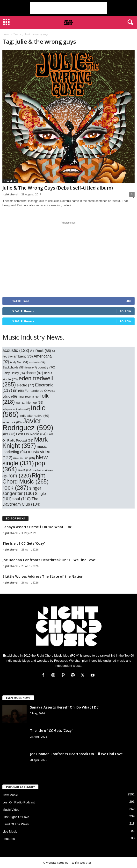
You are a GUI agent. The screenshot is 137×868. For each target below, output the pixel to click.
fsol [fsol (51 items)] (21, 403)
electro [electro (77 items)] (25, 385)
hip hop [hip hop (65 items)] (35, 403)
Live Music (10, 831)
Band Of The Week (16, 824)
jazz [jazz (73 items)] (9, 434)
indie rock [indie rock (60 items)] (12, 422)
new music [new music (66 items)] (24, 458)
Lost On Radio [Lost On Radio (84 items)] (31, 434)
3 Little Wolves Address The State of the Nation (43, 576)
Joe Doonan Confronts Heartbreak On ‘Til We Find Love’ (49, 560)
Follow (126, 311)
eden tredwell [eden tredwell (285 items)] (28, 381)
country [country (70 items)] (46, 367)
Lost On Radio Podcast (19, 802)
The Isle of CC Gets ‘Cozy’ (24, 543)
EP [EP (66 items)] (18, 391)
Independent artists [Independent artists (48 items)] (16, 409)
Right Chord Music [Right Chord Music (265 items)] (25, 479)
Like (128, 301)
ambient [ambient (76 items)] (23, 356)
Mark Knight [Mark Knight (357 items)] (25, 442)
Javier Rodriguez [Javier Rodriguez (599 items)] (28, 424)
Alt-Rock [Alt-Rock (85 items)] (40, 351)
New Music (10, 181)
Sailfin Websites (81, 863)
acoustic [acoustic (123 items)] (16, 351)
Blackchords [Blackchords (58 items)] (13, 367)
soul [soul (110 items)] (22, 499)
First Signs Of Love (16, 817)
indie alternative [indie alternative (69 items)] (34, 416)
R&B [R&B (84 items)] (25, 470)
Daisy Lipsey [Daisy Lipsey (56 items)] (14, 373)
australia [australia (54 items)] (37, 362)
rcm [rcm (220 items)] (20, 476)
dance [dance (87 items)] (34, 373)
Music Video (11, 810)
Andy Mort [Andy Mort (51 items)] (19, 362)
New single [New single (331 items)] (25, 460)
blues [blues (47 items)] (31, 367)
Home (6, 34)
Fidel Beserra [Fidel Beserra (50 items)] (29, 397)
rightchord (10, 194)
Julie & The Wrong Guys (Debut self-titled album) (58, 188)
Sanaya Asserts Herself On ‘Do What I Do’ (37, 527)
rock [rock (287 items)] (15, 488)
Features (9, 839)
